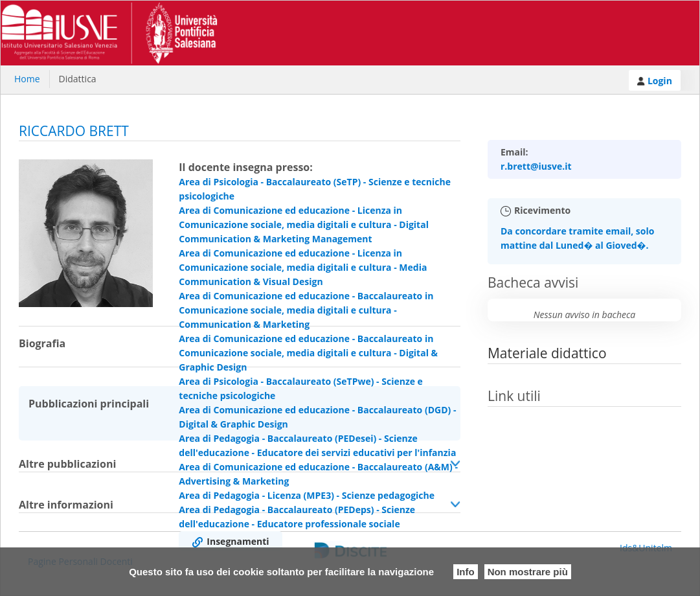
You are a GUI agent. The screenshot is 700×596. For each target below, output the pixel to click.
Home (27, 79)
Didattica (78, 79)
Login (655, 81)
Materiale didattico (547, 353)
